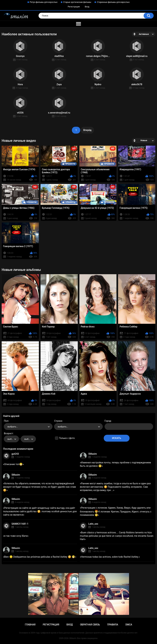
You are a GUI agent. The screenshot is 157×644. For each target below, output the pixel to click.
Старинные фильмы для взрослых (113, 2)
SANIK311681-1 (20, 524)
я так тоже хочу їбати (16, 536)
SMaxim (93, 454)
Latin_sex (93, 524)
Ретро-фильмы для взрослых (44, 2)
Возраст (8, 433)
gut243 (15, 454)
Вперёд (87, 130)
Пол (6, 421)
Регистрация (74, 7)
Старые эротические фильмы (77, 2)
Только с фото (67, 438)
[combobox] (28, 427)
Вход (87, 7)
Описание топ (13, 464)
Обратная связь (90, 625)
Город (108, 421)
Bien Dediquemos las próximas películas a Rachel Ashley (40, 557)
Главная (30, 625)
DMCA (129, 625)
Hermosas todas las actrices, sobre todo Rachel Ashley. (110, 557)
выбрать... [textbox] (13, 427)
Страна (58, 421)
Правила (113, 625)
